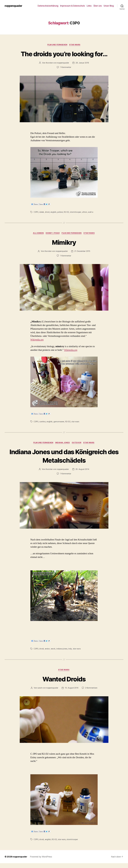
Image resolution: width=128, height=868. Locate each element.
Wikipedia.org (37, 340)
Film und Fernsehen (57, 45)
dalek (42, 212)
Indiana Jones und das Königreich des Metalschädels (64, 456)
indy (70, 649)
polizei (60, 212)
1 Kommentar (66, 67)
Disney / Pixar (53, 233)
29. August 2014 (83, 470)
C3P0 (36, 212)
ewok (53, 649)
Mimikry (64, 242)
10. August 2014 (81, 688)
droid (47, 212)
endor (47, 649)
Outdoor (77, 443)
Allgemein (38, 233)
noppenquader (14, 6)
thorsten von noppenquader (57, 63)
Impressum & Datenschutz (73, 6)
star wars (76, 422)
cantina (42, 422)
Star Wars (75, 45)
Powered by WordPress (42, 861)
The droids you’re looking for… (64, 54)
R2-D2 (67, 212)
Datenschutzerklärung (48, 6)
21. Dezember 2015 (82, 251)
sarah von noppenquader (57, 688)
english (54, 212)
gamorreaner (59, 422)
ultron (85, 212)
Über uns (98, 6)
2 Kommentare (66, 693)
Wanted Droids (64, 679)
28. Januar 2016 (83, 63)
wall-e (92, 212)
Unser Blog (109, 6)
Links (89, 6)
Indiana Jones (62, 443)
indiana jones (62, 649)
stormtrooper (76, 212)
